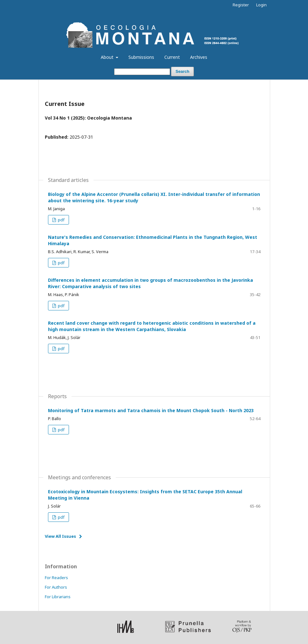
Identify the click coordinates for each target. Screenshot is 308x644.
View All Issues (60, 536)
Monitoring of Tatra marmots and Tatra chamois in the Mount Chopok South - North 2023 (151, 410)
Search (182, 71)
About (108, 57)
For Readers (56, 578)
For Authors (56, 587)
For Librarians (58, 597)
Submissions (141, 57)
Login (261, 5)
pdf (61, 220)
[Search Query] (142, 72)
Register (241, 5)
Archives (199, 57)
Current (172, 57)
